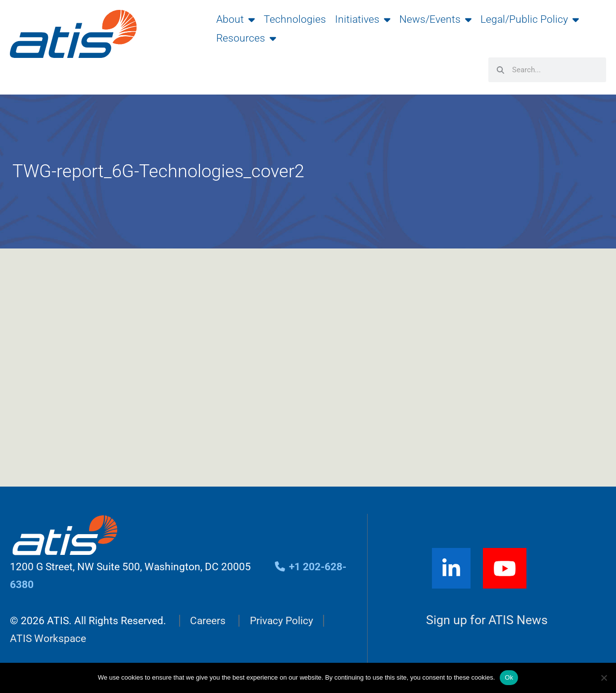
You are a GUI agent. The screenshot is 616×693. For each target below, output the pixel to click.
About (236, 19)
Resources (246, 38)
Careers (208, 621)
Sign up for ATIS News (487, 620)
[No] (604, 678)
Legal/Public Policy (530, 19)
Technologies (295, 19)
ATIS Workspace (48, 639)
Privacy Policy (282, 621)
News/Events (435, 19)
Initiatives (363, 19)
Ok (509, 677)
